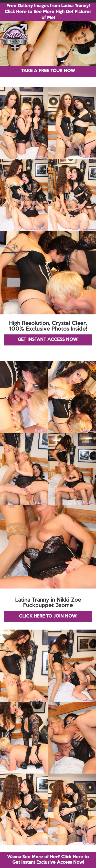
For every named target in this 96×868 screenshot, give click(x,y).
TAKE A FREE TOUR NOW (48, 71)
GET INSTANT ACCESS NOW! (48, 340)
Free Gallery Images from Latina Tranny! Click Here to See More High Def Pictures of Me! (48, 12)
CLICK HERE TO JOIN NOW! (48, 616)
